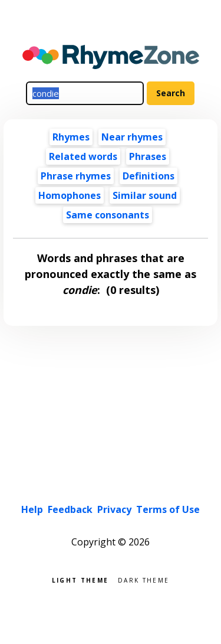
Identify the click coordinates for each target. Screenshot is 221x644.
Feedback (70, 509)
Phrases (148, 156)
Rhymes (71, 137)
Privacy (114, 509)
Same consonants (108, 215)
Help (32, 509)
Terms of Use (168, 509)
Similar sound (145, 195)
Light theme (80, 579)
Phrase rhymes (76, 176)
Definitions (149, 176)
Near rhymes (132, 137)
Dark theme (144, 579)
